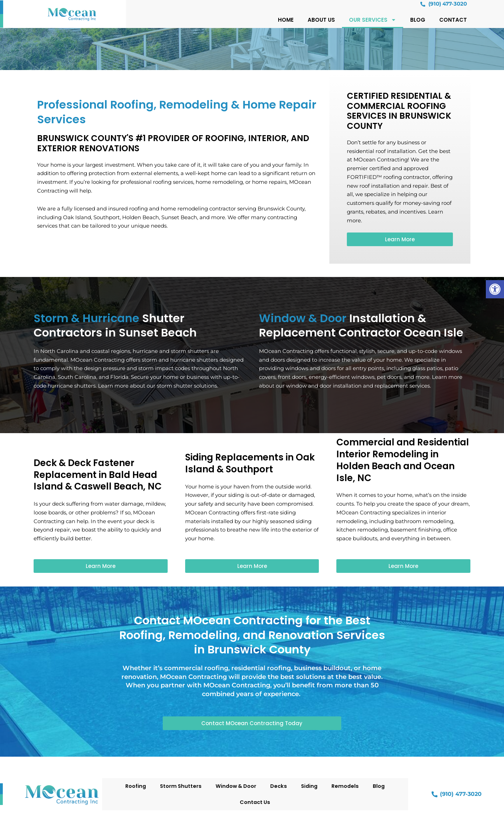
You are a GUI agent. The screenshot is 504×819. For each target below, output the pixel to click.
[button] (495, 289)
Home (286, 20)
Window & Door (236, 786)
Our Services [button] (373, 20)
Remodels (347, 786)
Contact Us (255, 802)
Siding (310, 786)
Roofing (133, 786)
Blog (418, 20)
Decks (279, 786)
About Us (321, 20)
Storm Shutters (179, 786)
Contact (453, 20)
